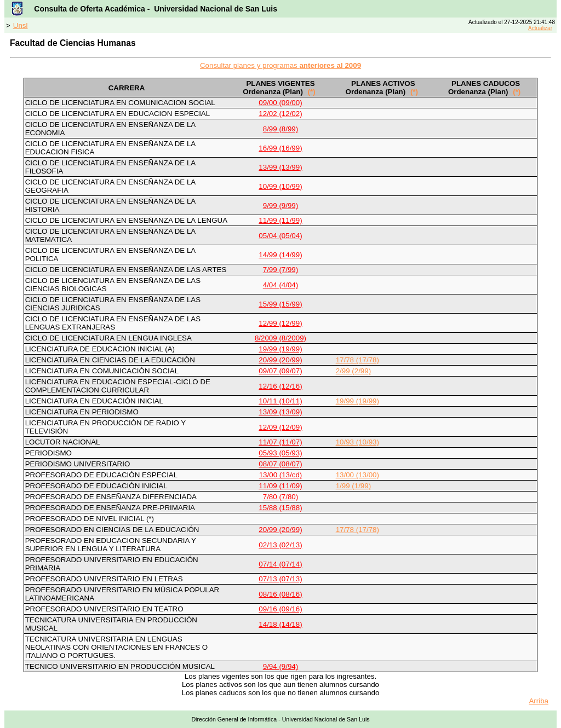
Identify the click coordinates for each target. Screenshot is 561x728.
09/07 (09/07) (280, 371)
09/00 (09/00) (280, 103)
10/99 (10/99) (280, 186)
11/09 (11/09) (280, 486)
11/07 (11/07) (280, 442)
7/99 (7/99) (280, 270)
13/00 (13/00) (357, 475)
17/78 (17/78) (357, 360)
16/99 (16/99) (280, 148)
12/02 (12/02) (280, 114)
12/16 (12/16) (280, 386)
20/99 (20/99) (280, 360)
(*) (312, 92)
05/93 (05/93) (280, 453)
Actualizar (540, 28)
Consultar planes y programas (280, 65)
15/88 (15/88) (280, 508)
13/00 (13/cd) (281, 475)
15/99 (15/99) (280, 304)
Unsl (21, 25)
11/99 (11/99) (280, 220)
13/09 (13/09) (280, 412)
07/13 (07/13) (280, 579)
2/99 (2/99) (353, 371)
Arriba (539, 701)
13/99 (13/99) (280, 167)
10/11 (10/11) (280, 401)
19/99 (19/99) (280, 349)
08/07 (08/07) (280, 464)
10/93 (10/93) (357, 442)
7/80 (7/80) (280, 497)
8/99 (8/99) (280, 129)
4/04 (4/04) (280, 285)
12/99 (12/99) (280, 323)
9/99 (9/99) (280, 206)
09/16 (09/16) (280, 609)
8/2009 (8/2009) (280, 338)
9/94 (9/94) (280, 666)
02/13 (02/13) (280, 545)
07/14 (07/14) (280, 564)
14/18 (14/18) (280, 624)
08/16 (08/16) (280, 594)
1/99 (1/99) (353, 486)
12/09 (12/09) (280, 427)
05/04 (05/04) (280, 236)
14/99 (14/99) (280, 255)
